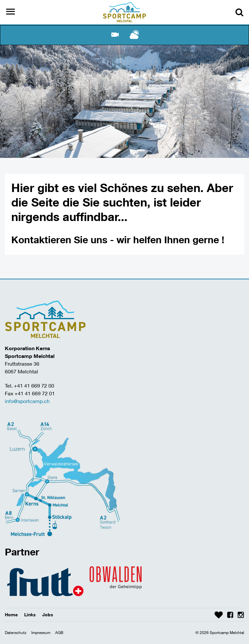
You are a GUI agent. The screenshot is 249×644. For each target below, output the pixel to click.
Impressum (41, 633)
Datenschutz (16, 633)
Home (11, 615)
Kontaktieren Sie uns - (64, 240)
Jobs (48, 615)
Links (30, 615)
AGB (59, 633)
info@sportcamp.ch (27, 401)
